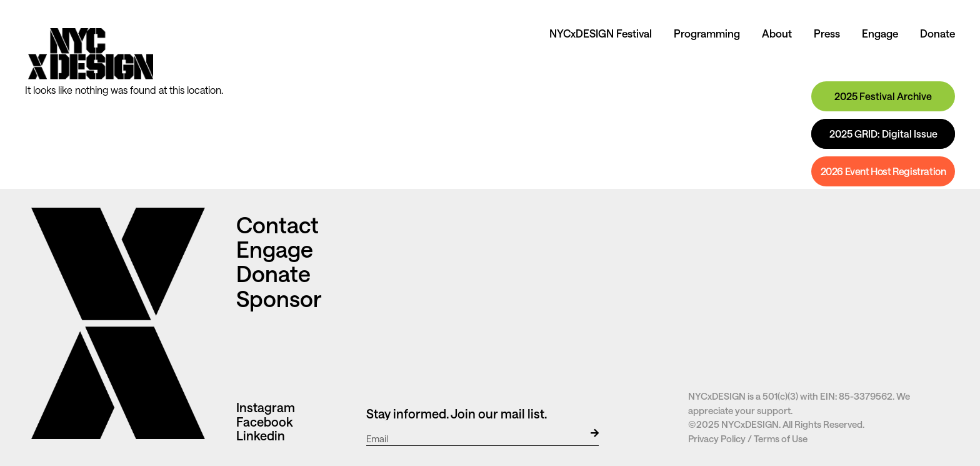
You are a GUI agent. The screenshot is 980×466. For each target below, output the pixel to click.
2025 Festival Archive (883, 96)
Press (827, 33)
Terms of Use (781, 438)
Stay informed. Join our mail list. (457, 413)
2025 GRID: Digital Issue (883, 134)
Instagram (266, 407)
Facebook (265, 422)
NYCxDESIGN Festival (601, 33)
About (777, 33)
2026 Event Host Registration (883, 171)
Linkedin (261, 435)
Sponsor (279, 298)
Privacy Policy (717, 438)
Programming (707, 33)
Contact (280, 225)
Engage (880, 33)
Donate (937, 33)
